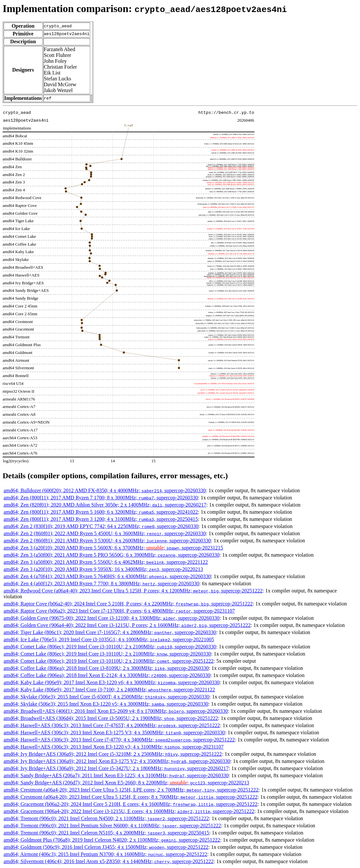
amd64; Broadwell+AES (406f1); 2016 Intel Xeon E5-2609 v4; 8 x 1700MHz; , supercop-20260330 (116, 711)
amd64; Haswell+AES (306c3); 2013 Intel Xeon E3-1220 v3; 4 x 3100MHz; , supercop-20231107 (114, 747)
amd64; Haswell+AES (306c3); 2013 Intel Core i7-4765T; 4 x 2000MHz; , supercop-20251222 (112, 725)
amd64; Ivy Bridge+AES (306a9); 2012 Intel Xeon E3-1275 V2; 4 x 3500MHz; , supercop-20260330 (117, 761)
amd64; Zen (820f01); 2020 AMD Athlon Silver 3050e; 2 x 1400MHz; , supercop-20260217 (105, 505)
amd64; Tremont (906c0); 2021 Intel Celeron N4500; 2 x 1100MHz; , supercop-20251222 (106, 818)
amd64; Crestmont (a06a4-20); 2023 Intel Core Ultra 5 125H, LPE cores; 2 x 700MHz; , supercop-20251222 (131, 790)
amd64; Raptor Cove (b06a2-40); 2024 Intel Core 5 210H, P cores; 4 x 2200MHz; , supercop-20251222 (128, 604)
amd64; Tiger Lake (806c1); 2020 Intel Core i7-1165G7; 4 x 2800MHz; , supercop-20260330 (110, 632)
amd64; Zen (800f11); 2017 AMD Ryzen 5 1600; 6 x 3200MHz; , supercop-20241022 (101, 512)
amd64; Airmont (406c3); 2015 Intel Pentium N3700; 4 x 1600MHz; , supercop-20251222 (105, 854)
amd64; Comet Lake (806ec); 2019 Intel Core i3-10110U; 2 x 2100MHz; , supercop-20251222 (109, 661)
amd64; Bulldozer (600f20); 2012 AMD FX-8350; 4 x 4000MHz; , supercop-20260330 (105, 490)
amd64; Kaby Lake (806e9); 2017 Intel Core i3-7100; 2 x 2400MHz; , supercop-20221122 (109, 690)
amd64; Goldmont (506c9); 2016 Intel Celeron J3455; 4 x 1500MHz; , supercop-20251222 (106, 847)
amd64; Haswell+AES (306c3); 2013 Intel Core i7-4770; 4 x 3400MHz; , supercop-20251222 (119, 740)
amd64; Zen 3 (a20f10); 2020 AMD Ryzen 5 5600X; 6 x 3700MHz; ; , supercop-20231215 (113, 548)
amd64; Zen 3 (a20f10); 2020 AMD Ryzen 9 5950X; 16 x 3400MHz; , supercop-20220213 (103, 569)
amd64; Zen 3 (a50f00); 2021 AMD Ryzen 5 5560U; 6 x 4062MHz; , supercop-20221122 (106, 562)
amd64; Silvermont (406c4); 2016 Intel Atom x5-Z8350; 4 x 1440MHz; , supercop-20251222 (109, 861)
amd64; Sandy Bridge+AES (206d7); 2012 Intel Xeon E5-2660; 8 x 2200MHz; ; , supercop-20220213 (126, 783)
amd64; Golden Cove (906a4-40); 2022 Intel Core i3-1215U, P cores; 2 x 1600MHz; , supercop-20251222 (127, 625)
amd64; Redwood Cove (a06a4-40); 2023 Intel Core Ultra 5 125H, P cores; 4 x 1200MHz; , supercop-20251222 (133, 591)
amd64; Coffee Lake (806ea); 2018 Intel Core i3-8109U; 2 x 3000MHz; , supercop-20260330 (106, 668)
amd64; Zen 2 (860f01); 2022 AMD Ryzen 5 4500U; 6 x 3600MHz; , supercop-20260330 (105, 533)
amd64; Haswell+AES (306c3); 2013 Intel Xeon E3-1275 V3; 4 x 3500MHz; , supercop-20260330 (114, 732)
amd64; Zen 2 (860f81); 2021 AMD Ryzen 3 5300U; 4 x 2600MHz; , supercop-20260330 (107, 541)
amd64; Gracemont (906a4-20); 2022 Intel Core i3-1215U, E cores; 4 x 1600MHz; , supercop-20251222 (129, 811)
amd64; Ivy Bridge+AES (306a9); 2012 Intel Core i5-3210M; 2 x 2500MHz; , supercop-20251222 (113, 754)
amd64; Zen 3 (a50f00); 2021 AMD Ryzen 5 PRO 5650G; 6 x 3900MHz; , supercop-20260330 (111, 555)
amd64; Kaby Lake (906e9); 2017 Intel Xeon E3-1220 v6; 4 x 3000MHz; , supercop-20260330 (111, 682)
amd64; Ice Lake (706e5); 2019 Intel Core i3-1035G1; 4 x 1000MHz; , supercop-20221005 (109, 639)
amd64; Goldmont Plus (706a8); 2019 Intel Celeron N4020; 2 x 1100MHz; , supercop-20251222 (112, 840)
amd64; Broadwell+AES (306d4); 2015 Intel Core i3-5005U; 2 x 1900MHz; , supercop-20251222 (111, 718)
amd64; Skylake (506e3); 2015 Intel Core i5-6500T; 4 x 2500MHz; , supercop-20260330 (106, 697)
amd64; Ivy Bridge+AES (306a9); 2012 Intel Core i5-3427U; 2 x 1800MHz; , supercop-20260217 (116, 768)
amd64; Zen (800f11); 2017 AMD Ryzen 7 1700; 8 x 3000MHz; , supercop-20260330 (101, 498)
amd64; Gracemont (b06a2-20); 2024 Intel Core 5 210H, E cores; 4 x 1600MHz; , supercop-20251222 (131, 804)
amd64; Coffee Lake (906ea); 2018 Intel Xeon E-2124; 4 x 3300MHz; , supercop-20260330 (107, 675)
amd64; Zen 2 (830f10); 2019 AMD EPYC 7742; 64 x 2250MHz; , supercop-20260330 (101, 526)
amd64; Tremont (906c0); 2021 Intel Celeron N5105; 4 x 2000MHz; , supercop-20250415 (106, 833)
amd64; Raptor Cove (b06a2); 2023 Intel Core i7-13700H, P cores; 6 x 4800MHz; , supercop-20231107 (119, 611)
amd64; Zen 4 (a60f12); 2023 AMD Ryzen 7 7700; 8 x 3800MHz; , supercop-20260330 (101, 583)
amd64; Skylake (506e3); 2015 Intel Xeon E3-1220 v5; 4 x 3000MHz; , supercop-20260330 (106, 704)
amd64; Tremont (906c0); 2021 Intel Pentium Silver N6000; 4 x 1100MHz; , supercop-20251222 (112, 826)
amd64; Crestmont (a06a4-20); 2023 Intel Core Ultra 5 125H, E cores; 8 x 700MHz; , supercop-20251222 (131, 797)
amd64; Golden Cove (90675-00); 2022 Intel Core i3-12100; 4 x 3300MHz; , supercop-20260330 (111, 618)
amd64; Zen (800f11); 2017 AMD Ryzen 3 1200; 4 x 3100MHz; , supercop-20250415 (101, 519)
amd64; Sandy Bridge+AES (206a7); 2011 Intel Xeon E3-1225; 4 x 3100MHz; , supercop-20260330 (116, 775)
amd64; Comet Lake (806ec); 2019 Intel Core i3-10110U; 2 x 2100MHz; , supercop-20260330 (110, 647)
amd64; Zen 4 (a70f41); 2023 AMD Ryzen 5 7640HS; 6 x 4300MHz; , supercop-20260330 (107, 576)
